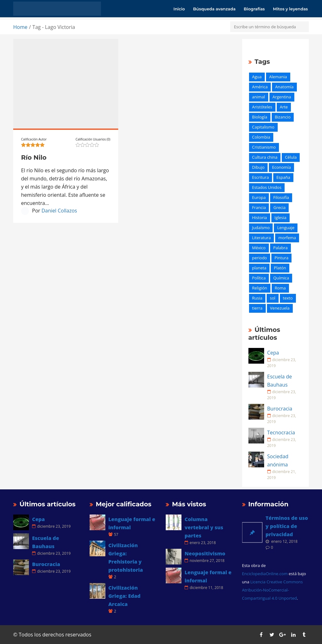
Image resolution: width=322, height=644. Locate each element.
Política (259, 278)
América (260, 87)
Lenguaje (286, 228)
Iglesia (280, 217)
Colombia (261, 137)
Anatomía (284, 87)
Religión (260, 288)
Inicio (179, 9)
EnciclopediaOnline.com (265, 574)
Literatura (262, 238)
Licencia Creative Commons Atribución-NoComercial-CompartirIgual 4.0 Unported (272, 590)
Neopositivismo (205, 553)
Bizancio (283, 117)
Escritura (261, 177)
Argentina (282, 97)
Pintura (281, 258)
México (259, 248)
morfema (287, 238)
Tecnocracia (281, 432)
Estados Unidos (267, 187)
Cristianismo (264, 147)
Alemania (278, 77)
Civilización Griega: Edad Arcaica (125, 596)
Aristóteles (262, 107)
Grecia (279, 207)
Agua (257, 77)
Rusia (257, 298)
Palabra (280, 248)
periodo (260, 258)
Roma (280, 288)
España (283, 177)
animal (259, 97)
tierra (257, 308)
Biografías (254, 9)
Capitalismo (263, 127)
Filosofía (281, 197)
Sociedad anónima (278, 460)
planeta (259, 268)
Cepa (273, 353)
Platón (280, 268)
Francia (259, 207)
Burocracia (280, 409)
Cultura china (265, 157)
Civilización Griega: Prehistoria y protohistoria (126, 558)
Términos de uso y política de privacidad (287, 526)
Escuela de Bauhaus (280, 381)
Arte (284, 107)
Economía (281, 167)
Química (281, 278)
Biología (260, 117)
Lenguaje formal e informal (132, 523)
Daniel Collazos (59, 211)
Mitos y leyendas (290, 9)
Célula (291, 157)
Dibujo (258, 167)
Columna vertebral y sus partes (204, 527)
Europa (259, 197)
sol (272, 298)
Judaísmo (261, 228)
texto (288, 298)
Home (20, 27)
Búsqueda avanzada (214, 9)
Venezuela (280, 308)
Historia (260, 217)
